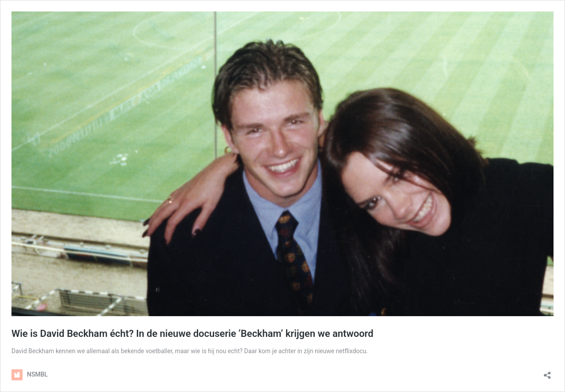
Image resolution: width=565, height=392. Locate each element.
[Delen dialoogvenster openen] (547, 372)
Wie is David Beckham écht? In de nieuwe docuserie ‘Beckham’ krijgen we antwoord (192, 334)
